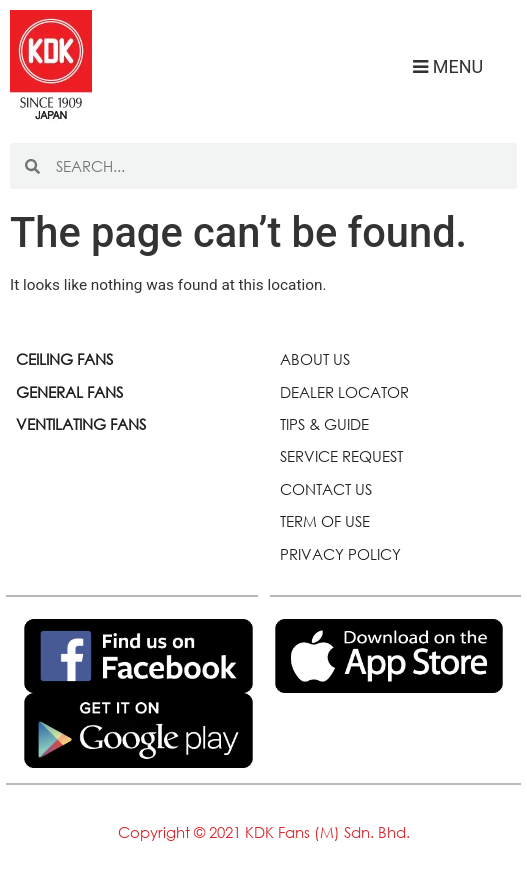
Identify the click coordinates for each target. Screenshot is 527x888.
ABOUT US (315, 359)
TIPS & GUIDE (324, 424)
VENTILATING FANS (81, 424)
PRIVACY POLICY (340, 554)
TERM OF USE (325, 521)
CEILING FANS (64, 359)
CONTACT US (326, 489)
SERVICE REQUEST (341, 456)
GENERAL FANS (69, 392)
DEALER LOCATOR (344, 392)
